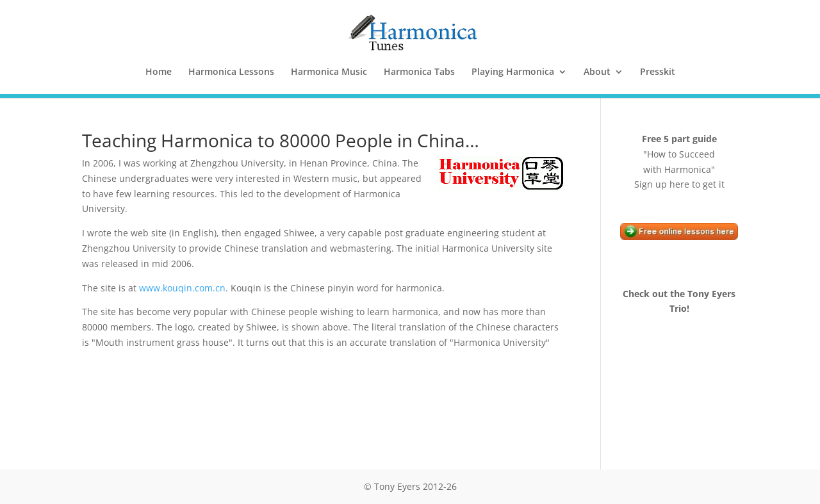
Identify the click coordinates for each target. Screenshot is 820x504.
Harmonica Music (329, 72)
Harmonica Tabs (419, 72)
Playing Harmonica (513, 72)
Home (159, 72)
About (597, 72)
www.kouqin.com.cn (182, 288)
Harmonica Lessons (231, 72)
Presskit (658, 72)
